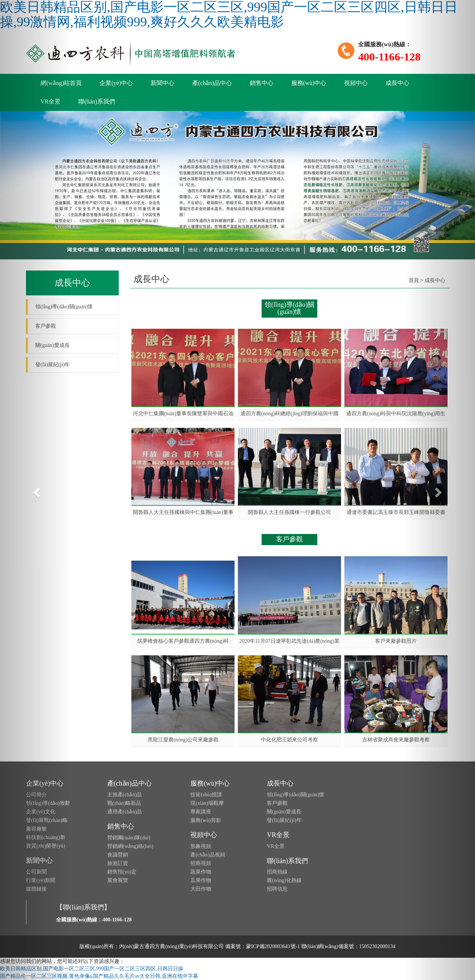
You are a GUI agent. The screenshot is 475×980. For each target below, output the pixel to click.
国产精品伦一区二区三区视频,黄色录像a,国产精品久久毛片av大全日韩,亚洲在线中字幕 (99, 976)
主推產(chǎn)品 (125, 795)
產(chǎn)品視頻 (208, 855)
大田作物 (201, 889)
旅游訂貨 (118, 863)
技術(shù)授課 (206, 795)
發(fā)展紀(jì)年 (284, 820)
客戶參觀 (277, 803)
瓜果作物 (201, 880)
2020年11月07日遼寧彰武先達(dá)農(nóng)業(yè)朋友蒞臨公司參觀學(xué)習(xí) (289, 641)
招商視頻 (201, 863)
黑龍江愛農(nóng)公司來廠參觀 (183, 740)
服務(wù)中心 (309, 83)
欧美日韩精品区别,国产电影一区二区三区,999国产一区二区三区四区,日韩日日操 (92, 969)
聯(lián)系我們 (97, 101)
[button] (36, 490)
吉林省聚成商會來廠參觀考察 (396, 740)
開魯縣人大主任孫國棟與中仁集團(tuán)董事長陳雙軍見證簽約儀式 (183, 512)
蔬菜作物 (201, 872)
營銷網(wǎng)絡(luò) (130, 846)
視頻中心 (356, 83)
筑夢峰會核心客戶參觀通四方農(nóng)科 (183, 641)
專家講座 (201, 812)
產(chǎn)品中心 (212, 83)
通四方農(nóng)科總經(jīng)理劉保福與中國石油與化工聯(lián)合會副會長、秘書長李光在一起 (289, 414)
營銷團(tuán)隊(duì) (129, 838)
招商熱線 (277, 872)
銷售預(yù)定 (122, 872)
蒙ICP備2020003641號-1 (273, 946)
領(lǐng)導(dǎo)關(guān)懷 (296, 795)
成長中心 (397, 83)
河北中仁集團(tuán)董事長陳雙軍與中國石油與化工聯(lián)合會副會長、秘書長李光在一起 (183, 414)
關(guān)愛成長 (284, 812)
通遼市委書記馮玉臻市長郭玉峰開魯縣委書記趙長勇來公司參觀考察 (396, 512)
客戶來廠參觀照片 (396, 641)
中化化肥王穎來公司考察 (289, 740)
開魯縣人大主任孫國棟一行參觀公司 (289, 512)
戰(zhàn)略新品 (124, 803)
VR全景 (278, 835)
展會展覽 (118, 880)
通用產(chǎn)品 (125, 812)
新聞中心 (163, 83)
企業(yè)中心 (116, 83)
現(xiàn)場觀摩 (207, 803)
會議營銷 (118, 855)
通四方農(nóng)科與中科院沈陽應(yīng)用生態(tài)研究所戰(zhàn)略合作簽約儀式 (396, 414)
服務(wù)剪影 (206, 820)
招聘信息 (277, 889)
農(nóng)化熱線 (284, 880)
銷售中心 (262, 83)
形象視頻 (201, 846)
